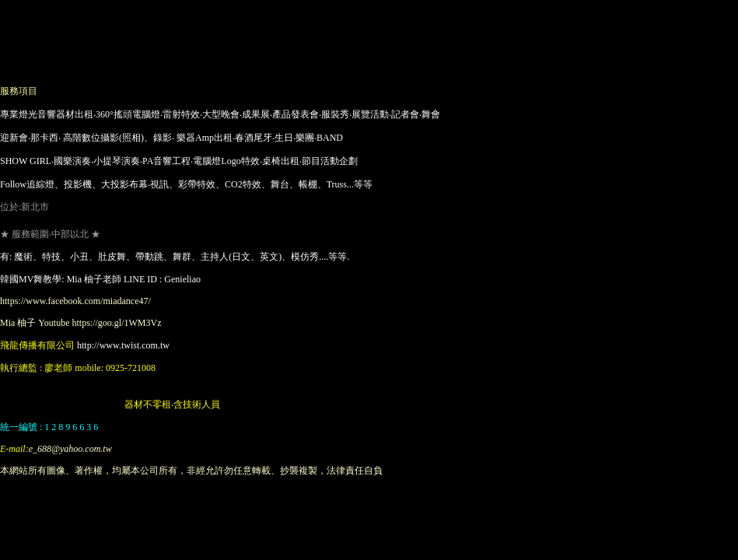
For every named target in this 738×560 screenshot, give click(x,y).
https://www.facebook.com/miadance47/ (75, 301)
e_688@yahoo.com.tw (70, 449)
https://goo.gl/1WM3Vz (116, 323)
